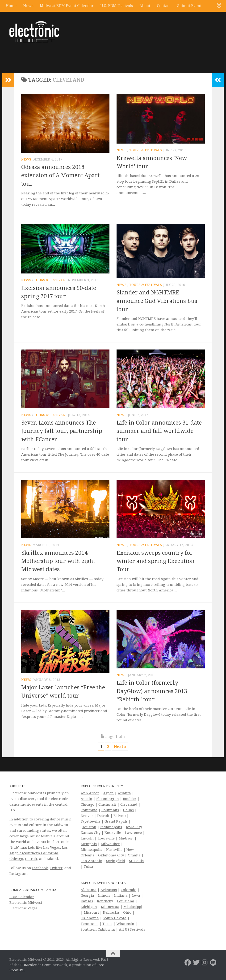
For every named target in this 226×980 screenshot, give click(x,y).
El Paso (120, 816)
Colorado (129, 890)
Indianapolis (111, 827)
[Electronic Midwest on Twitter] (196, 963)
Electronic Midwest (26, 903)
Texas (107, 924)
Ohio (127, 912)
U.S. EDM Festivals (117, 6)
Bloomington (108, 799)
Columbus (110, 810)
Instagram (19, 874)
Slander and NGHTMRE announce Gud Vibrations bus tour (157, 301)
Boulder (130, 799)
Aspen (108, 793)
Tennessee (90, 924)
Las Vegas (52, 847)
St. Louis (136, 861)
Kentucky (105, 901)
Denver (87, 816)
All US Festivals (132, 929)
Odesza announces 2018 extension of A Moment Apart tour (60, 175)
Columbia (89, 810)
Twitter (56, 868)
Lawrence (133, 833)
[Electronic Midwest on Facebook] (188, 963)
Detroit (31, 859)
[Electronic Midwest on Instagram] (205, 963)
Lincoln (87, 838)
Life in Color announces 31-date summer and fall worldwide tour (159, 431)
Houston (89, 827)
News (28, 6)
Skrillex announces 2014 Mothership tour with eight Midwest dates (58, 561)
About (145, 6)
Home (11, 6)
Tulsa (88, 867)
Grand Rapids (116, 821)
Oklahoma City (111, 855)
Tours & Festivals (146, 150)
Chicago (16, 859)
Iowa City (134, 827)
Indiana (121, 896)
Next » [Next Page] (120, 747)
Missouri (91, 912)
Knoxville (113, 833)
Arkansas (109, 890)
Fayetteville (91, 821)
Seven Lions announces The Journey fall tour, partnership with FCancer (62, 431)
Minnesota (110, 907)
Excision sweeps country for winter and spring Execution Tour (156, 561)
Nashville (114, 850)
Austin (86, 799)
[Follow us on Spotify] (213, 963)
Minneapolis (91, 850)
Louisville (106, 838)
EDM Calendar (22, 897)
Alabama (89, 890)
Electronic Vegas (23, 908)
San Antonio (91, 861)
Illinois (104, 896)
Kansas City (91, 833)
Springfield (116, 861)
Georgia (87, 896)
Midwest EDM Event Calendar (67, 6)
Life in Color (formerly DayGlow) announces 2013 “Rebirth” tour (152, 691)
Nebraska (111, 912)
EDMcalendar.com (36, 965)
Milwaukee (110, 844)
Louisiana (126, 901)
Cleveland (129, 804)
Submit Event (189, 6)
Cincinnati (107, 804)
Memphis (89, 844)
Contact (164, 6)
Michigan (89, 907)
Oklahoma (90, 918)
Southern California (98, 929)
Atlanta (124, 793)
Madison (126, 838)
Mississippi (133, 907)
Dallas (128, 810)
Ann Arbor (90, 793)
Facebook (40, 868)
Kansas (87, 901)
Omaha (134, 855)
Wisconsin (125, 924)
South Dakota (115, 918)
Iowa (136, 896)
